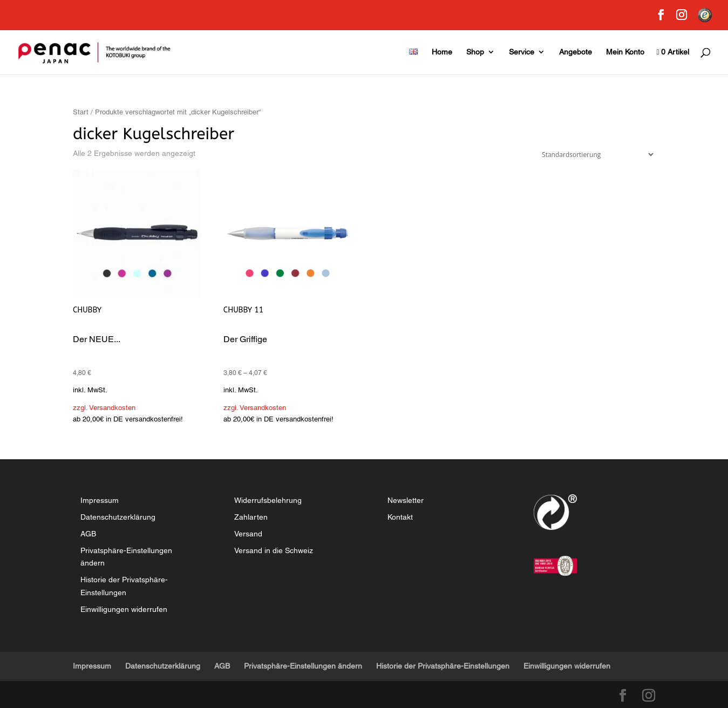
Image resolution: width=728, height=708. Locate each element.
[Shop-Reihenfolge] (595, 155)
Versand (248, 534)
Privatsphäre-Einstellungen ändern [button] (303, 666)
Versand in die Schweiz (274, 550)
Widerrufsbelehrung (268, 500)
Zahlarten (251, 517)
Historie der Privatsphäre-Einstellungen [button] (443, 666)
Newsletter (406, 500)
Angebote (576, 52)
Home (442, 52)
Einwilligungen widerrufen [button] (124, 609)
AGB (88, 534)
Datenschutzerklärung (118, 517)
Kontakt (400, 517)
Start (81, 112)
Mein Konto (625, 52)
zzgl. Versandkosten (104, 408)
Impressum (100, 500)
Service (522, 52)
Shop (475, 52)
